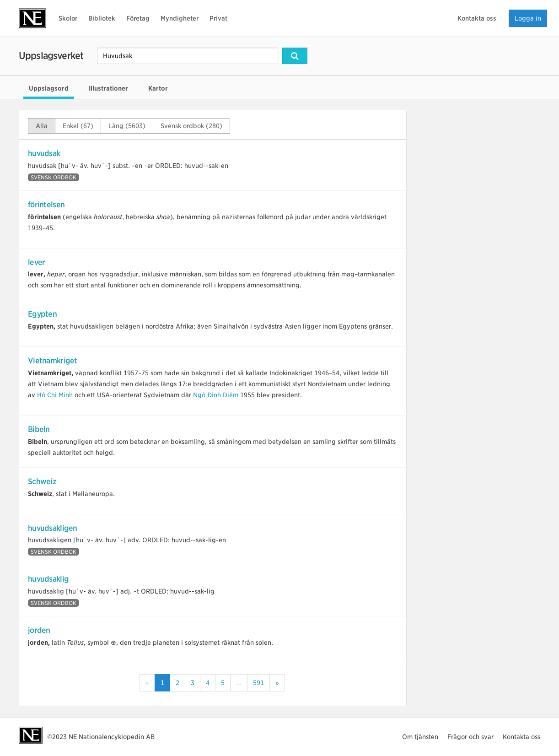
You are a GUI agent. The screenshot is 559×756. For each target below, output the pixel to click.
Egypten (42, 314)
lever (36, 262)
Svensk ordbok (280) (191, 126)
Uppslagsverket (51, 56)
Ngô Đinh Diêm (216, 395)
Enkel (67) (78, 126)
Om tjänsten (420, 737)
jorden (39, 630)
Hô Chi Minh (55, 395)
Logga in (528, 18)
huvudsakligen (53, 528)
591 (258, 683)
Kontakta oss (477, 18)
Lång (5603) (127, 126)
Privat (218, 18)
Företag (138, 18)
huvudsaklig (48, 579)
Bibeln (39, 429)
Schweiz (42, 481)
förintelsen (46, 205)
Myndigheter (180, 18)
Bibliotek (102, 18)
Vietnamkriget (53, 361)
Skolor (68, 18)
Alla (42, 126)
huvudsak (44, 153)
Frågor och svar (470, 737)
